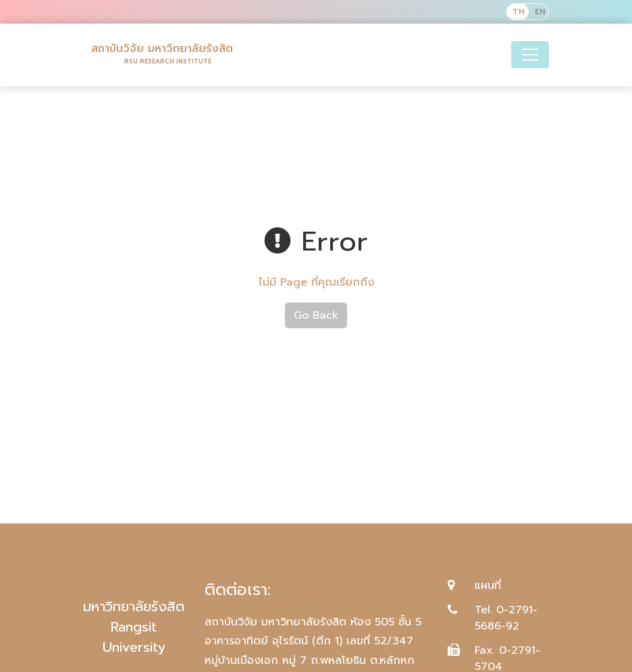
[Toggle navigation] (530, 55)
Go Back (316, 315)
